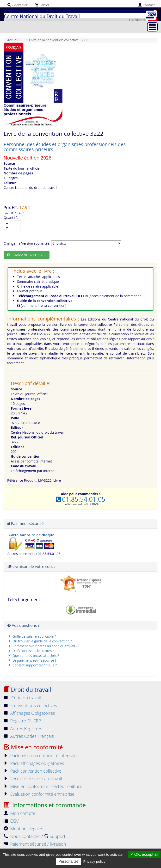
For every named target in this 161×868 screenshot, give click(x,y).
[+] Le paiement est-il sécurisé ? (32, 660)
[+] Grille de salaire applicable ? (32, 636)
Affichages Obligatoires (29, 713)
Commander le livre (27, 255)
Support (55, 836)
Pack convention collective (32, 771)
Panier (42, 5)
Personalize (68, 861)
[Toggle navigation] (152, 27)
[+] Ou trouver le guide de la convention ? (40, 641)
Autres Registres (23, 728)
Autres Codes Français (29, 736)
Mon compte (19, 813)
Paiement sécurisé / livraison (35, 844)
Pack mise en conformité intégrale (40, 756)
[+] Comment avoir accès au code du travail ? (42, 646)
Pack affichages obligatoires (34, 763)
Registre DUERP (22, 721)
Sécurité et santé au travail (33, 779)
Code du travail (22, 698)
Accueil (13, 40)
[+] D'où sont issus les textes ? (31, 651)
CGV (11, 821)
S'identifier (18, 5)
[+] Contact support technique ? (32, 665)
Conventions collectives (30, 705)
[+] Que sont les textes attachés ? (33, 656)
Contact (147, 5)
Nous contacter (22, 836)
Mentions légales (23, 829)
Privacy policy (94, 861)
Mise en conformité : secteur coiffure (43, 786)
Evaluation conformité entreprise (39, 794)
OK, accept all (144, 854)
